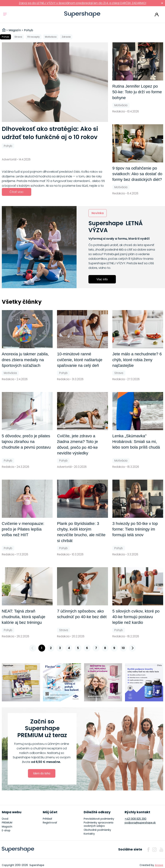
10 (123, 648)
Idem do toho (42, 773)
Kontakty (89, 834)
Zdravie (66, 37)
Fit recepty (34, 37)
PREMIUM (7, 823)
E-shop (6, 830)
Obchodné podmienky (97, 830)
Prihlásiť (157, 15)
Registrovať (50, 823)
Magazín (7, 827)
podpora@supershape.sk (140, 823)
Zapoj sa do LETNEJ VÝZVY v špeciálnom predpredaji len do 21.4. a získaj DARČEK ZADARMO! (82, 3)
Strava (18, 37)
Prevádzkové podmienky (99, 819)
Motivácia (51, 37)
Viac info (102, 279)
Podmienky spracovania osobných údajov (98, 824)
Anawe (159, 865)
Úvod (5, 819)
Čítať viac (17, 192)
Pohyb (6, 37)
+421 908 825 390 (135, 819)
